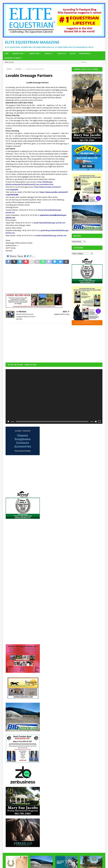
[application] (54, 397)
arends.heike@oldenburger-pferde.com (51, 236)
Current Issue (34, 54)
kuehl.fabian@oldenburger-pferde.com (50, 223)
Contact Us (62, 54)
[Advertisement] (89, 342)
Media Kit (48, 54)
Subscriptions (18, 54)
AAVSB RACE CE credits (13, 58)
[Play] (9, 422)
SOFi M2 (72, 54)
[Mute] (96, 422)
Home (7, 54)
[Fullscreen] (99, 422)
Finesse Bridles (85, 54)
